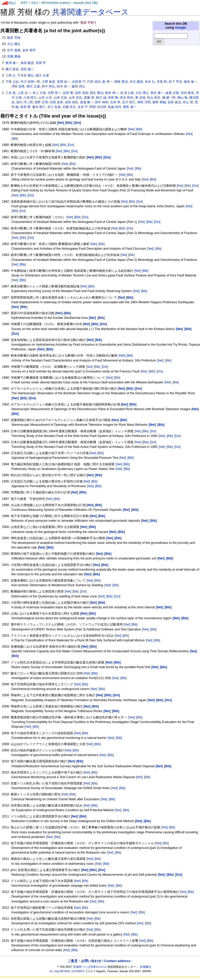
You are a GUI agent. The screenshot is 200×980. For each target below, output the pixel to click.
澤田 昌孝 (18, 86)
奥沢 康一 (157, 93)
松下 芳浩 (175, 82)
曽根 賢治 (121, 82)
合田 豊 (68, 93)
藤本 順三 (39, 107)
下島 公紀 (12, 82)
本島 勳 (113, 98)
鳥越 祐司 (114, 107)
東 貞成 (140, 98)
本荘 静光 (126, 98)
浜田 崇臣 (71, 102)
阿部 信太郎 (98, 107)
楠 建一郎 (169, 98)
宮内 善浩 (187, 93)
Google (180, 28)
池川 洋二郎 (24, 102)
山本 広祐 (60, 98)
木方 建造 (136, 82)
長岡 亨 (41, 63)
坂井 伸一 (112, 93)
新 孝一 (107, 82)
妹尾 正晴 (172, 93)
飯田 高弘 (79, 86)
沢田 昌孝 (56, 102)
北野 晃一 (54, 93)
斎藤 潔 (89, 98)
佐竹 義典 (14, 50)
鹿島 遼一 (130, 107)
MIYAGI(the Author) (56, 3)
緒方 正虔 (42, 75)
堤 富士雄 (127, 93)
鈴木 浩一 (63, 86)
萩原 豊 (25, 107)
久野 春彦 (49, 82)
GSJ (35, 3)
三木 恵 (11, 93)
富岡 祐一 (64, 82)
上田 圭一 (24, 93)
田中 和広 (48, 86)
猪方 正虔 (33, 86)
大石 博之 (142, 93)
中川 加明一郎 (30, 82)
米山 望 (188, 102)
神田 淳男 (144, 102)
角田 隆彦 (27, 63)
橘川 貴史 (12, 69)
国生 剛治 (96, 93)
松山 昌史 (154, 98)
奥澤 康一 (12, 63)
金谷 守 (83, 107)
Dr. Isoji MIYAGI (60, 971)
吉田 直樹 (81, 93)
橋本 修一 (190, 82)
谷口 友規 (54, 107)
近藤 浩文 (69, 107)
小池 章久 (30, 98)
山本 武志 (75, 98)
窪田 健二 (27, 69)
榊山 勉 (182, 98)
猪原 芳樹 (14, 38)
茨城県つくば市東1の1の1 (90, 967)
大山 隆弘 (14, 44)
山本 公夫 (45, 98)
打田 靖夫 (94, 82)
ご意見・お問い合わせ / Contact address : (100, 961)
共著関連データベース (90, 12)
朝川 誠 (101, 98)
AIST (24, 3)
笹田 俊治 (174, 102)
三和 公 (11, 75)
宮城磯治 (145, 967)
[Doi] (71, 145)
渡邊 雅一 (87, 102)
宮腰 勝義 (14, 56)
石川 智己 (129, 102)
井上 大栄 (39, 93)
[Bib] (139, 129)
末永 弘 (150, 82)
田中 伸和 (102, 102)
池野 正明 (41, 102)
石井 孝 (115, 102)
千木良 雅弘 (26, 75)
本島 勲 (162, 82)
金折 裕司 (29, 50)
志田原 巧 (79, 82)
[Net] (132, 129)
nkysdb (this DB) (86, 3)
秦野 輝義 (159, 102)
